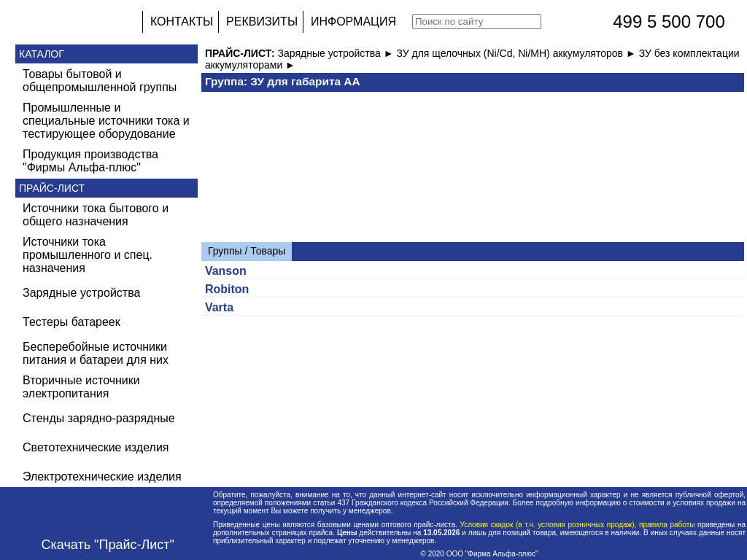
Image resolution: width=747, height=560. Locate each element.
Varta (219, 307)
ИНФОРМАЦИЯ (353, 22)
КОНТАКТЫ (182, 22)
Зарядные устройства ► (337, 53)
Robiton (227, 289)
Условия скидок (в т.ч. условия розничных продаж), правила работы (577, 525)
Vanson (226, 271)
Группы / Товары (247, 251)
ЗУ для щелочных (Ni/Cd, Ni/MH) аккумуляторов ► (517, 53)
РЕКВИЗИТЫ (262, 22)
